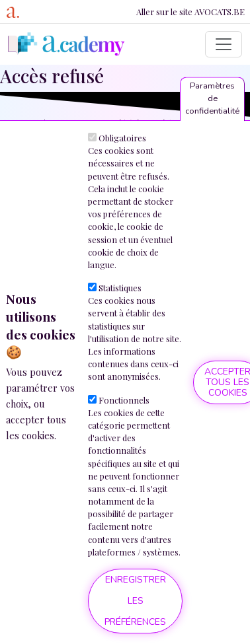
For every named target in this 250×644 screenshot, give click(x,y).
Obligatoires (122, 141)
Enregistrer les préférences (135, 604)
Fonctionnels (124, 403)
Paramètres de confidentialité (212, 102)
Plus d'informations (42, 462)
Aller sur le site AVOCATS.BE (190, 12)
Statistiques (120, 291)
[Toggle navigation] (224, 44)
